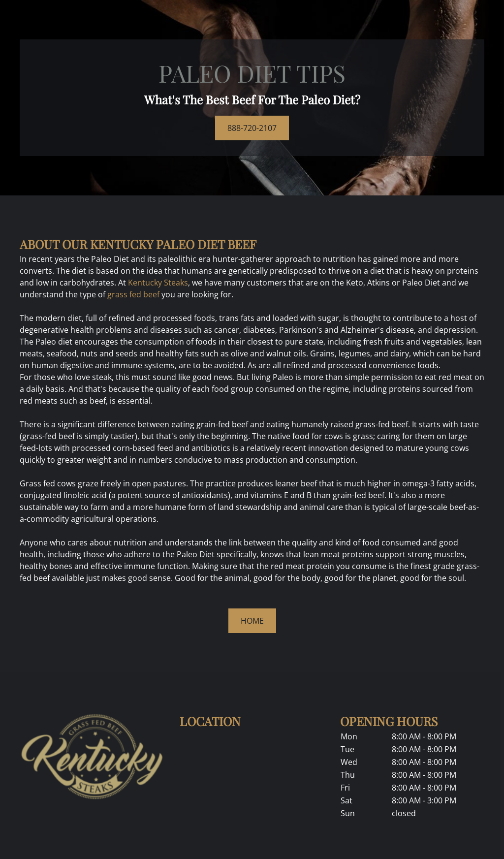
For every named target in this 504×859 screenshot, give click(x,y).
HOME (252, 621)
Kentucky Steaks (158, 283)
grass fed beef (133, 294)
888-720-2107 (252, 128)
